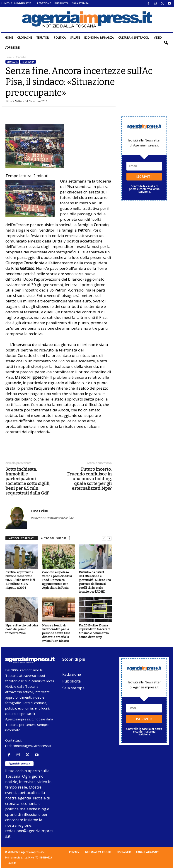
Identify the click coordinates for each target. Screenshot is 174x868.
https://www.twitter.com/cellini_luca (52, 518)
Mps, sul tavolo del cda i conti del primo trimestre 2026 (22, 629)
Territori (43, 38)
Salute (75, 38)
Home (9, 38)
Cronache (25, 38)
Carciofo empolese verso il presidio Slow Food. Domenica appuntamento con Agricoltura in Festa (57, 580)
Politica (60, 38)
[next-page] (109, 538)
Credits (12, 863)
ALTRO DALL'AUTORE (54, 538)
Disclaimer (124, 852)
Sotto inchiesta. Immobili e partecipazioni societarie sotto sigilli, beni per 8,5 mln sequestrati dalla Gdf (28, 481)
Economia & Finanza (99, 38)
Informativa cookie (98, 852)
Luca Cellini (15, 101)
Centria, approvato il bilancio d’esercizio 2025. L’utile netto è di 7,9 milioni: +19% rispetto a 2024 (20, 580)
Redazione (44, 3)
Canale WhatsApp (148, 852)
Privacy (74, 852)
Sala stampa (80, 3)
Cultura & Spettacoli (134, 38)
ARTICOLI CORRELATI (22, 538)
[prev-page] (104, 538)
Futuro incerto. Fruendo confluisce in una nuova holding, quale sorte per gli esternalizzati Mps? (89, 479)
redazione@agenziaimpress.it (28, 746)
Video (158, 38)
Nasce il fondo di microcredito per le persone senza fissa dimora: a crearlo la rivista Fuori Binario (56, 633)
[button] (166, 43)
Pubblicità (61, 3)
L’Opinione (12, 48)
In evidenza (28, 62)
